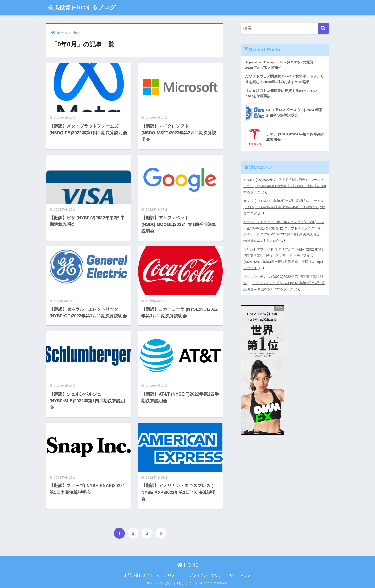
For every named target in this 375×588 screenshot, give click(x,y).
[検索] (323, 28)
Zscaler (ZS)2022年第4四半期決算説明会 (274, 180)
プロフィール (175, 575)
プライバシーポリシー (207, 575)
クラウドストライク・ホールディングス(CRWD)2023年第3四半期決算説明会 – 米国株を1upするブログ (284, 234)
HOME (188, 565)
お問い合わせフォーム (142, 575)
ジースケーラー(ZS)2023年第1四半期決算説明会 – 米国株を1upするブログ (285, 186)
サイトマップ (240, 575)
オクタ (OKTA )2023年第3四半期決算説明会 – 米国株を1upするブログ (284, 207)
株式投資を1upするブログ (82, 7)
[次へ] (161, 533)
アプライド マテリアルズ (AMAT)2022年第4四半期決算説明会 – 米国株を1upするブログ (284, 262)
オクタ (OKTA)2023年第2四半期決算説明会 (276, 201)
